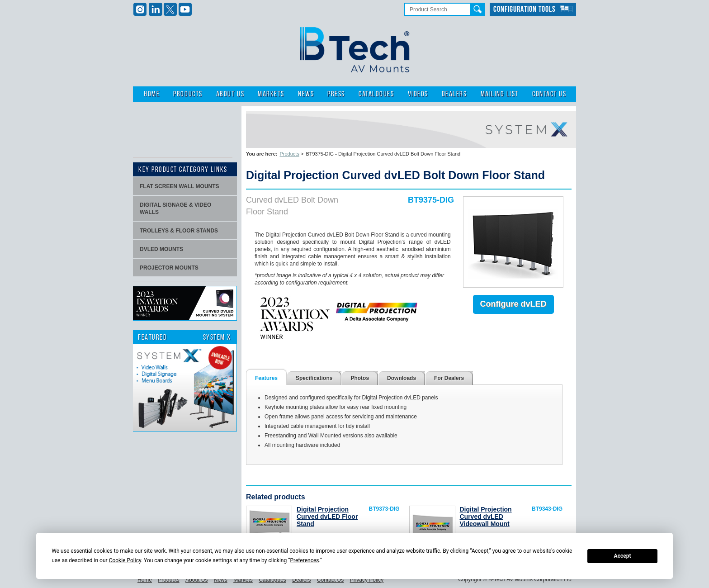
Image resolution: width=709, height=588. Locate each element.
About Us (230, 94)
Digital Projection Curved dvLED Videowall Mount (486, 517)
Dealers (454, 94)
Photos (360, 378)
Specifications (314, 378)
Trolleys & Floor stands (179, 231)
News (306, 94)
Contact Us (549, 94)
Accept (623, 556)
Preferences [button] (304, 560)
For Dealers (449, 378)
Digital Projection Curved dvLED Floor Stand (327, 517)
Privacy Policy (367, 580)
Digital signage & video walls (175, 209)
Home (152, 94)
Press (336, 94)
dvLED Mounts (161, 249)
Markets (271, 94)
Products (188, 94)
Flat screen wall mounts (180, 186)
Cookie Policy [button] (125, 560)
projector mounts (169, 268)
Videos (418, 94)
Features (266, 378)
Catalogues (376, 94)
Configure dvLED (513, 304)
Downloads (402, 378)
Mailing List (500, 94)
